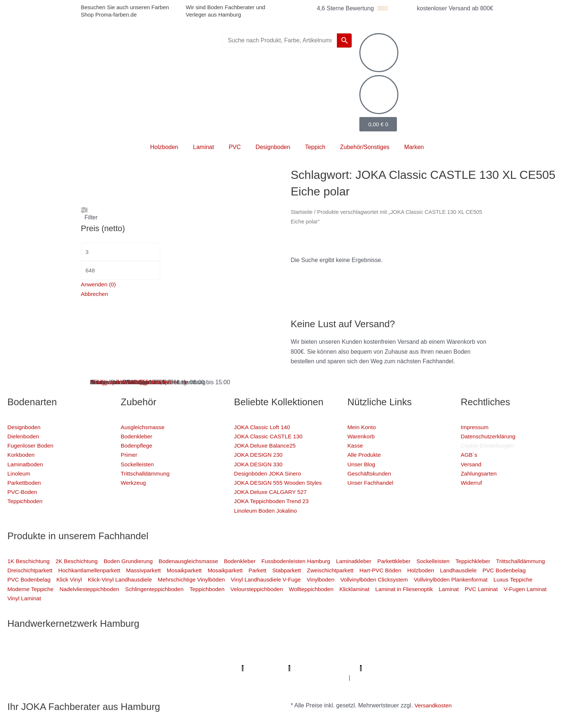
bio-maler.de (437, 668)
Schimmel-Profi (94, 678)
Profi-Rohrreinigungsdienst (339, 668)
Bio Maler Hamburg (445, 658)
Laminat (203, 147)
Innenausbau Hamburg (332, 678)
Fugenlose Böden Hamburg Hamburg (366, 658)
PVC (235, 147)
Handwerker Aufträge (146, 678)
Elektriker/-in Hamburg (385, 649)
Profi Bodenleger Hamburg (170, 649)
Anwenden (99, 286)
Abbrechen (95, 295)
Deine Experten (542, 668)
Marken (414, 147)
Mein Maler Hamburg (237, 649)
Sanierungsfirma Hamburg (453, 649)
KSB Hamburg (71, 668)
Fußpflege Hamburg (393, 678)
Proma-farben (399, 668)
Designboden (273, 147)
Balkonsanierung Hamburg (213, 678)
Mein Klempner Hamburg (99, 649)
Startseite (302, 212)
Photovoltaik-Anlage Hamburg (273, 658)
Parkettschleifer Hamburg (215, 668)
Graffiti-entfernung (274, 678)
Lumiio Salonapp (278, 668)
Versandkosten (434, 705)
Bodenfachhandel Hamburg (193, 658)
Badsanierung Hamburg (506, 658)
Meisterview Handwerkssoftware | (137, 668)
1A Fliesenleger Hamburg (526, 649)
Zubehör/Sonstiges (365, 147)
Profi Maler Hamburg (35, 649)
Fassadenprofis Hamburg (41, 658)
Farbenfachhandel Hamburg (116, 658)
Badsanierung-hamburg (38, 678)
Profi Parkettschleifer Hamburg (310, 649)
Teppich (315, 147)
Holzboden (164, 147)
